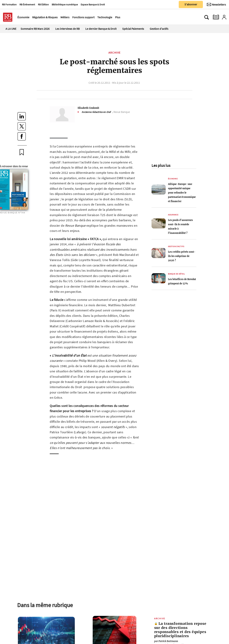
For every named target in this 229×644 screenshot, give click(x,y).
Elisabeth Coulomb (88, 108)
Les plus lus (161, 165)
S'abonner (191, 4)
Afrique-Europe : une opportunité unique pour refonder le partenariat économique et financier (182, 193)
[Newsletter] (216, 4)
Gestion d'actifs (159, 29)
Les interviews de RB (67, 29)
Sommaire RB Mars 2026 (35, 29)
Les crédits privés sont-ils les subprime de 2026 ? (182, 256)
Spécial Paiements (133, 29)
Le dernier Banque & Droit (101, 29)
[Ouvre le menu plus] (122, 17)
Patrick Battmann (166, 641)
